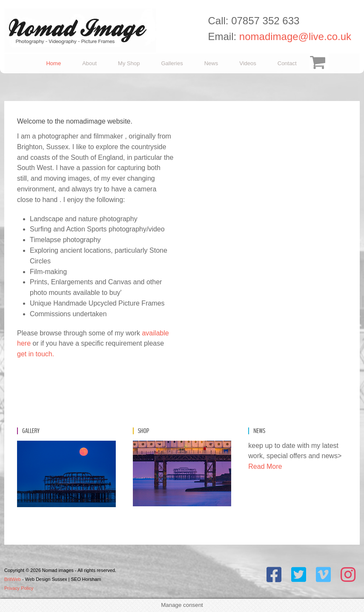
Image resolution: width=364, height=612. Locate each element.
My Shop (129, 63)
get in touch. (36, 354)
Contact (287, 63)
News (211, 63)
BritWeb (13, 579)
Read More (265, 466)
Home (53, 63)
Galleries (172, 63)
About (89, 63)
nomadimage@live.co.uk (295, 36)
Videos (248, 63)
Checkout (318, 64)
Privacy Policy (19, 588)
